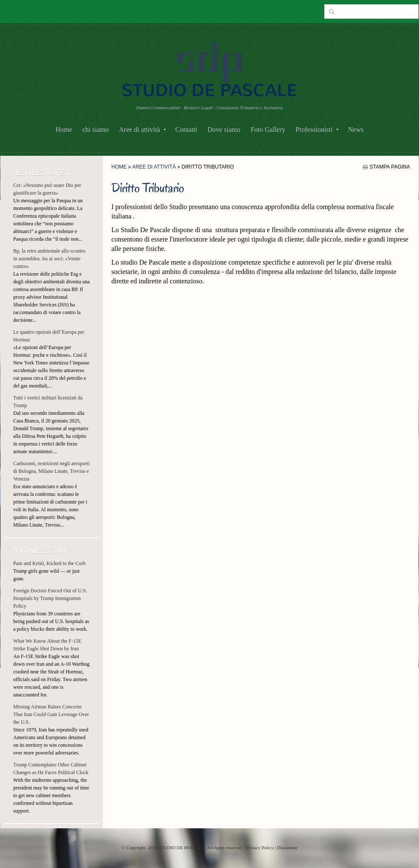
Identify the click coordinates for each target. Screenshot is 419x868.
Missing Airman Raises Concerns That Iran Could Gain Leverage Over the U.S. (51, 714)
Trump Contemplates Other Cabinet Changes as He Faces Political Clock (51, 769)
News (356, 130)
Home (64, 130)
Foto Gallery (268, 130)
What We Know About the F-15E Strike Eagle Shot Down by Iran (47, 645)
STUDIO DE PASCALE (209, 90)
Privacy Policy (260, 848)
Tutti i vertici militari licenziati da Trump (48, 402)
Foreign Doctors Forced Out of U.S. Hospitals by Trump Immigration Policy (50, 598)
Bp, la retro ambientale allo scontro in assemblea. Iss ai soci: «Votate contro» (49, 259)
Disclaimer (287, 848)
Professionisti (317, 130)
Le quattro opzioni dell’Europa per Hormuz (49, 336)
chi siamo (96, 130)
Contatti (186, 130)
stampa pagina (390, 167)
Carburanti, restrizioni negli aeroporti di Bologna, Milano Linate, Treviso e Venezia (51, 471)
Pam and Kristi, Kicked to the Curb (49, 563)
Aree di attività (143, 130)
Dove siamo (224, 130)
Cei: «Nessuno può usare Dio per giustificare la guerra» (47, 189)
